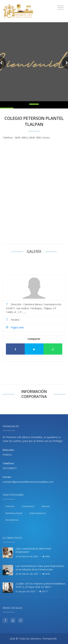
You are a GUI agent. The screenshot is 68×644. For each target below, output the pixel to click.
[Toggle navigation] (61, 8)
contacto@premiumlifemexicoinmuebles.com (28, 482)
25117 (43, 591)
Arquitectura (28, 506)
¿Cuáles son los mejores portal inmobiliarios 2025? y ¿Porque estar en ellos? (40, 585)
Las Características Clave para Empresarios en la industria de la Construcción (40, 568)
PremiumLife (49, 639)
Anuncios (10, 506)
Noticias (46, 506)
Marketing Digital (14, 513)
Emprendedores (38, 513)
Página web (17, 327)
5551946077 (10, 468)
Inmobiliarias (12, 520)
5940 (46, 574)
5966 (46, 556)
